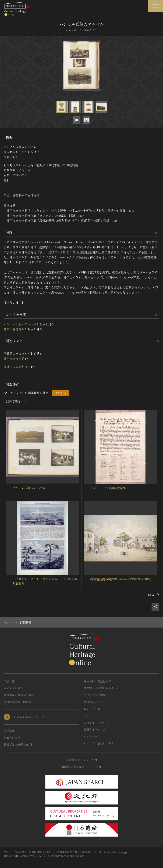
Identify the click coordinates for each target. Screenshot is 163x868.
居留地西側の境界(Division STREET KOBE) (121, 579)
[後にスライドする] (154, 595)
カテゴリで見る (13, 688)
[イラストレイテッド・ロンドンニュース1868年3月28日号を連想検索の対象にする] (8, 579)
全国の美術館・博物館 (17, 702)
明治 (15, 157)
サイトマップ (92, 736)
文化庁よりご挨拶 (95, 695)
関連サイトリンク (95, 729)
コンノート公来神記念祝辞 (108, 488)
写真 (7, 157)
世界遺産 (9, 731)
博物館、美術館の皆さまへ (100, 688)
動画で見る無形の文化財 (19, 744)
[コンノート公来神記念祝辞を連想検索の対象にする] (86, 488)
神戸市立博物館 (14, 329)
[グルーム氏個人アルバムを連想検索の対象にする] (8, 488)
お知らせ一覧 (92, 709)
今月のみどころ (93, 702)
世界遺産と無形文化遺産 (19, 695)
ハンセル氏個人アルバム (20, 324)
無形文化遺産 (12, 738)
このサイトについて (96, 723)
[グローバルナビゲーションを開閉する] (156, 6)
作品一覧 (9, 681)
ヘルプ (88, 716)
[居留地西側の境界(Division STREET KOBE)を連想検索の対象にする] (86, 579)
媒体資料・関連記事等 (97, 681)
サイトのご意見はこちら (99, 743)
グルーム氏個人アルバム (29, 488)
